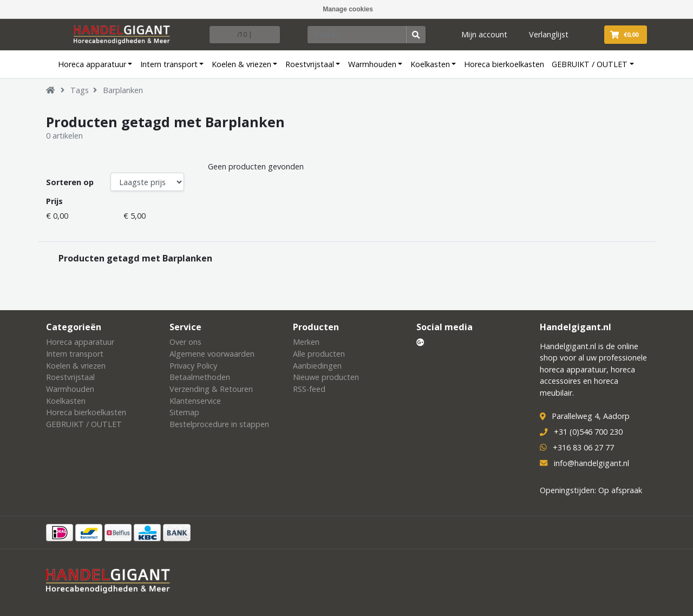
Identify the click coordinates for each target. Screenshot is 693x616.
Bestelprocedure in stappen (219, 424)
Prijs (54, 201)
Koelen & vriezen (241, 64)
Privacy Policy (193, 366)
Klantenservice (195, 401)
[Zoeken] (357, 35)
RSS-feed (309, 389)
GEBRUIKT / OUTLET (590, 64)
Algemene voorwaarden (212, 354)
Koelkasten (430, 64)
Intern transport (169, 64)
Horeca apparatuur (92, 64)
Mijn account (484, 34)
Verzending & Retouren (211, 389)
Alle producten (319, 354)
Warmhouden (372, 64)
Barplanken (123, 90)
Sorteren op (70, 182)
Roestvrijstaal (310, 64)
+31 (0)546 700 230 (588, 432)
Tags (80, 90)
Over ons (185, 342)
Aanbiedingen (317, 366)
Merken (306, 342)
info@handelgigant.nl (591, 463)
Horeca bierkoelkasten (504, 64)
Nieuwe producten (326, 377)
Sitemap (184, 412)
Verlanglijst (549, 34)
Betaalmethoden (200, 377)
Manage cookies (348, 9)
